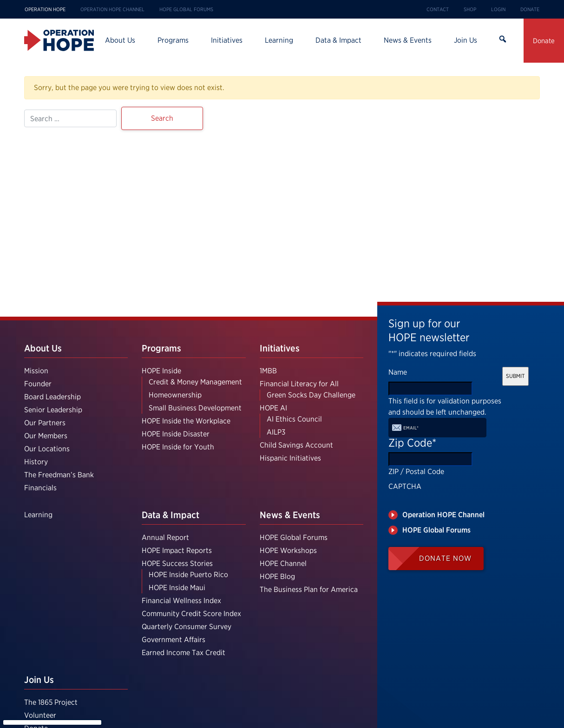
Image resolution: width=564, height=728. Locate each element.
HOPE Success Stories (177, 563)
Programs (173, 40)
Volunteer (40, 715)
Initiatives (227, 40)
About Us (120, 40)
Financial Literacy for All (299, 384)
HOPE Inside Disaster (176, 434)
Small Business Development (195, 408)
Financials (40, 488)
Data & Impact (338, 40)
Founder (38, 384)
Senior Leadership (53, 410)
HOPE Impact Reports (177, 550)
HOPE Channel (283, 563)
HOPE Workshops (288, 550)
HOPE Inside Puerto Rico (188, 575)
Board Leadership (52, 397)
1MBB (268, 371)
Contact (438, 9)
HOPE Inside (161, 371)
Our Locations (47, 449)
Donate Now (445, 558)
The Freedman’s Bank (59, 475)
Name (398, 372)
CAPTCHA (405, 486)
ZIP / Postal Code (416, 471)
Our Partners (45, 423)
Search (502, 40)
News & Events (408, 40)
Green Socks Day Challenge (311, 395)
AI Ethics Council (294, 419)
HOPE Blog (277, 576)
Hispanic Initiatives (290, 458)
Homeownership (175, 395)
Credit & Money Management (195, 382)
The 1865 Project (51, 702)
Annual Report (165, 537)
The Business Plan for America (309, 589)
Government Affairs (174, 640)
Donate (530, 9)
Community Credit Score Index (191, 614)
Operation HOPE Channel (112, 9)
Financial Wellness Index (181, 601)
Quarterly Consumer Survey (187, 627)
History (36, 462)
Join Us (466, 40)
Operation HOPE (45, 9)
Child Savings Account (296, 445)
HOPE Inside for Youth (178, 447)
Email (411, 428)
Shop (470, 9)
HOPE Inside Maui (177, 588)
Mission (36, 371)
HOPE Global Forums (186, 9)
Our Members (46, 436)
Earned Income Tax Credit (184, 653)
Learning (279, 40)
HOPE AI (273, 408)
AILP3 (276, 432)
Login (498, 9)
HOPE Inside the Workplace (186, 421)
